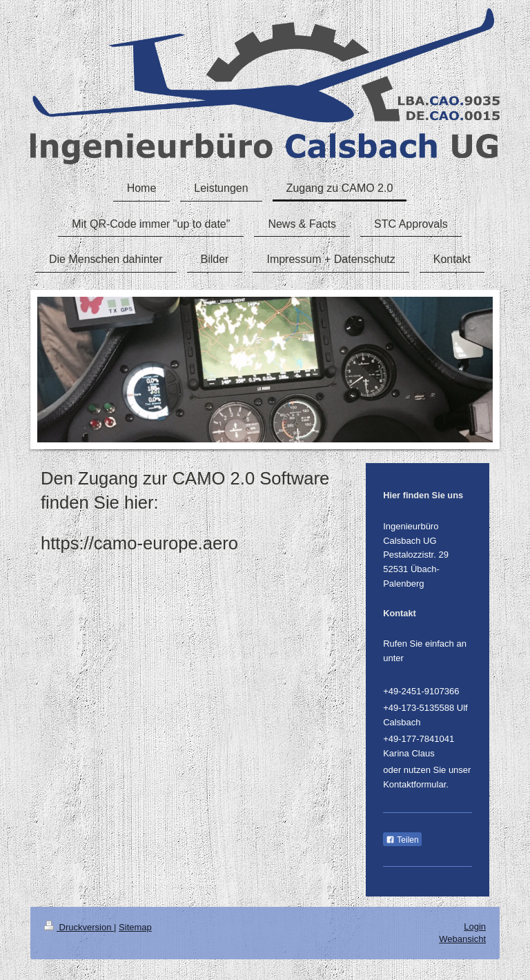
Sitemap (135, 927)
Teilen (402, 840)
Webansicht (462, 939)
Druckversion (79, 927)
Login (475, 927)
